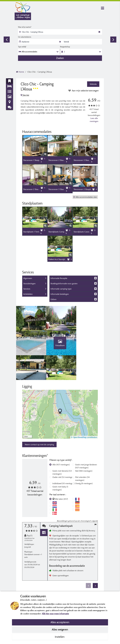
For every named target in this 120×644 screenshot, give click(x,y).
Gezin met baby (60, 464)
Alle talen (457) (61, 475)
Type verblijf (22, 47)
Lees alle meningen (94, 120)
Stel (84, 447)
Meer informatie (90, 570)
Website (93, 84)
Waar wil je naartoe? (25, 27)
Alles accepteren (60, 622)
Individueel (63, 460)
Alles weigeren (60, 629)
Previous (7, 40)
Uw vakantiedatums (25, 37)
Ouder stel (63, 453)
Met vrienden (82, 455)
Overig (84, 460)
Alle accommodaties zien (85, 197)
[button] (60, 388)
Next (113, 40)
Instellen (60, 637)
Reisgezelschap (65, 47)
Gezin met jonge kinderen (86, 442)
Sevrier (25, 95)
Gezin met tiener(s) (62, 448)
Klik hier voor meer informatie (55, 614)
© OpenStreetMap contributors (84, 413)
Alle (61, 441)
